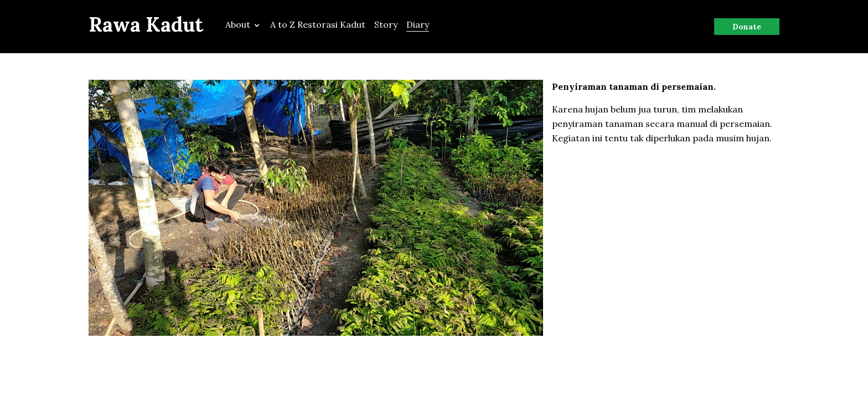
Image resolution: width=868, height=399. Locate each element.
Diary (418, 24)
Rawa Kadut (146, 24)
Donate (747, 27)
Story (386, 24)
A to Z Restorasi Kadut (318, 24)
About (243, 24)
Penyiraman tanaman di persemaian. (634, 86)
